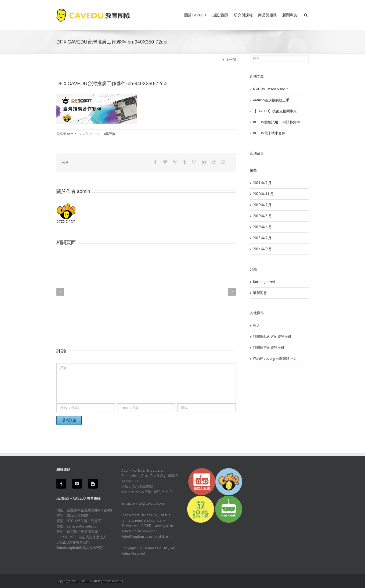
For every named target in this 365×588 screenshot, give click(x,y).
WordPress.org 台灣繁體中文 (275, 359)
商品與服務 (268, 15)
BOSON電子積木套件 (269, 133)
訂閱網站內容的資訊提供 (272, 337)
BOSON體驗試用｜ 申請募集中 (277, 122)
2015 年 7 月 (262, 238)
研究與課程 (243, 15)
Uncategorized (264, 282)
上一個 (231, 60)
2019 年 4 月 (262, 227)
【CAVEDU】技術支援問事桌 (275, 111)
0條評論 (110, 134)
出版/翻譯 (220, 15)
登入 (256, 326)
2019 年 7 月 (262, 205)
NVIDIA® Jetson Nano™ (271, 89)
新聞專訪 (290, 15)
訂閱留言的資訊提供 (269, 348)
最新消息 (260, 293)
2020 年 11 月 (263, 194)
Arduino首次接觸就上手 (271, 100)
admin (72, 134)
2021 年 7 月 (262, 183)
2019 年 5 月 (262, 216)
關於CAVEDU (195, 15)
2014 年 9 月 (262, 249)
